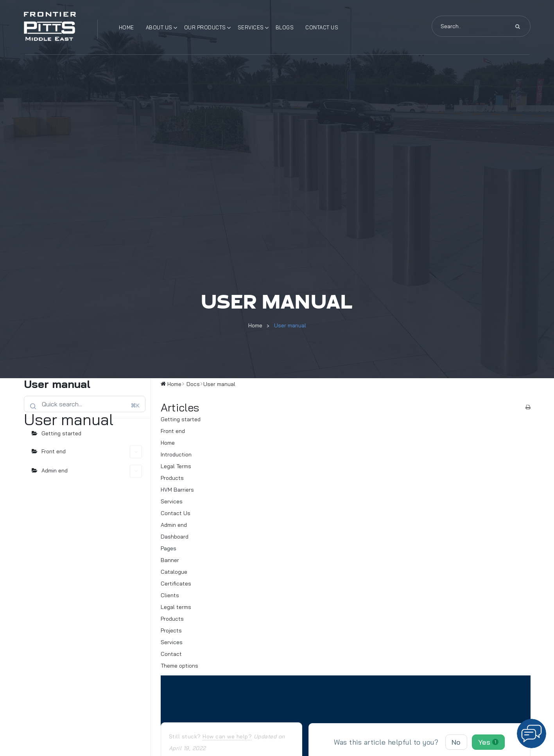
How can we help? (227, 736)
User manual (290, 325)
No (456, 742)
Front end (92, 452)
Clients (170, 595)
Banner (170, 560)
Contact (171, 654)
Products (172, 478)
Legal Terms (176, 466)
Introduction (176, 454)
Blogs (285, 27)
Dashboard (175, 537)
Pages (169, 548)
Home (126, 27)
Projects (171, 630)
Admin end (92, 471)
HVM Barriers (177, 490)
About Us (159, 27)
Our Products (205, 27)
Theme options (179, 666)
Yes (489, 742)
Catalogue (174, 572)
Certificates (176, 584)
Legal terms (176, 607)
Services (251, 27)
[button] (532, 734)
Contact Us (322, 27)
